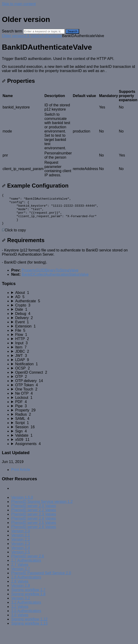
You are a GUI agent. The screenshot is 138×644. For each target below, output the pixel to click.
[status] (69, 65)
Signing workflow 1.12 (29, 625)
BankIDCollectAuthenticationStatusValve (55, 281)
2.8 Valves (33, 36)
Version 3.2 (21, 604)
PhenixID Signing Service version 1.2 (42, 508)
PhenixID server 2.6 (28, 562)
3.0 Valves (20, 621)
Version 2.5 (21, 558)
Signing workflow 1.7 (28, 596)
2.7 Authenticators (26, 567)
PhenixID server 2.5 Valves (34, 529)
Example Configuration (35, 186)
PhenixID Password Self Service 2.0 (41, 579)
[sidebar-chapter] (74, 299)
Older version (13, 36)
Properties (18, 81)
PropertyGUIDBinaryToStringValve (50, 277)
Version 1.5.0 (22, 504)
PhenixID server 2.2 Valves (34, 516)
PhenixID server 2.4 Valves (34, 525)
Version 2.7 (21, 575)
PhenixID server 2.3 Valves (34, 520)
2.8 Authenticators (26, 583)
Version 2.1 (21, 541)
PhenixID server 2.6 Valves (34, 533)
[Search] (44, 31)
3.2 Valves (20, 613)
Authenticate (52, 36)
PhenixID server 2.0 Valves (34, 512)
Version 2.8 (21, 592)
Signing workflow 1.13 (29, 630)
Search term (12, 31)
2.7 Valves (20, 571)
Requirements (23, 246)
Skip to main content (19, 4)
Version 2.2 (21, 546)
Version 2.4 (21, 554)
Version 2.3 (21, 550)
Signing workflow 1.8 (28, 600)
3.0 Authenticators (26, 617)
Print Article (21, 476)
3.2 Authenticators (26, 609)
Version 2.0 (21, 537)
